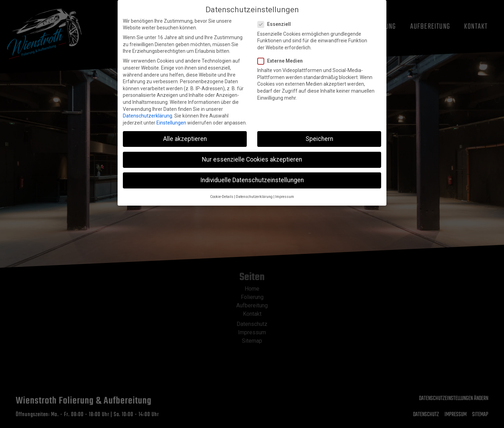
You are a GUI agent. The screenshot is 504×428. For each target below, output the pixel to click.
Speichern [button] (319, 133)
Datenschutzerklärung (148, 110)
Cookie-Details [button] (222, 191)
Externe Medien (282, 55)
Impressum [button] (285, 191)
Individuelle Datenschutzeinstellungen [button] (252, 174)
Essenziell (276, 18)
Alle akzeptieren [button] (185, 133)
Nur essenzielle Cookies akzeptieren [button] (252, 154)
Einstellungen (171, 117)
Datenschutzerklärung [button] (254, 191)
